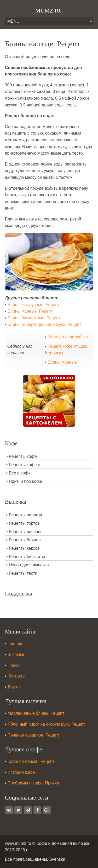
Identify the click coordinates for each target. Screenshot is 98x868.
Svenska (57, 859)
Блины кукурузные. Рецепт (33, 305)
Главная (16, 644)
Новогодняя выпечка (29, 565)
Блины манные (62, 362)
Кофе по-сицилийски (68, 337)
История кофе (21, 772)
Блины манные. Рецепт (30, 311)
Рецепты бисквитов (28, 557)
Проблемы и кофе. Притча (33, 783)
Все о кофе (20, 473)
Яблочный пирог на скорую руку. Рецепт (46, 724)
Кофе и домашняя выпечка (63, 843)
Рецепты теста (23, 573)
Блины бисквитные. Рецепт (34, 318)
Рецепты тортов (24, 523)
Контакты (17, 676)
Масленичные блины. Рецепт (36, 713)
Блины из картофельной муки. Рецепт (44, 324)
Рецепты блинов (25, 540)
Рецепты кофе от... (27, 465)
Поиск (13, 665)
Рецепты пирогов (25, 515)
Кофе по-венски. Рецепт (31, 761)
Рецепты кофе (23, 456)
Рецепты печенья (26, 532)
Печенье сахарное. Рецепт (33, 735)
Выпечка (16, 654)
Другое (14, 687)
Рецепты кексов (24, 548)
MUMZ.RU (49, 11)
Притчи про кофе (25, 481)
